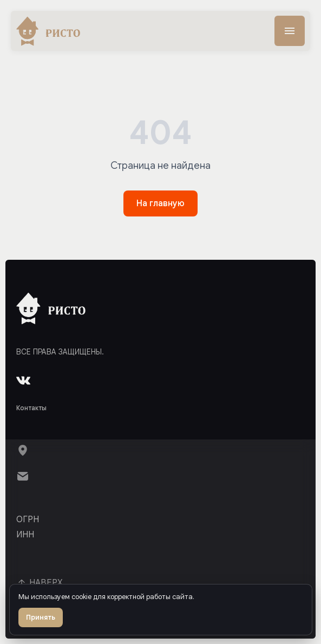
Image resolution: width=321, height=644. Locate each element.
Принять (41, 617)
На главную (161, 203)
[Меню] (290, 31)
